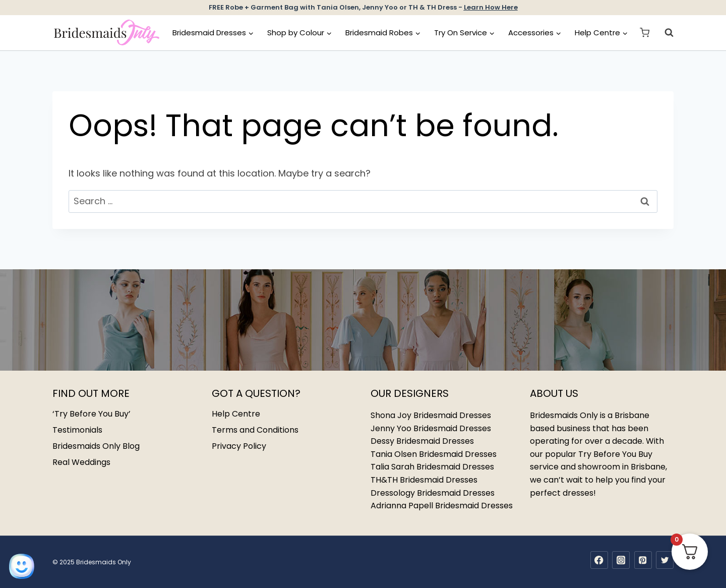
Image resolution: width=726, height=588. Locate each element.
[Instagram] (621, 560)
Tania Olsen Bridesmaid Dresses (434, 454)
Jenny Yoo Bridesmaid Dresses (431, 428)
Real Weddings (81, 462)
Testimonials (77, 430)
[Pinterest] (643, 560)
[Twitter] (665, 560)
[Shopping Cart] (645, 33)
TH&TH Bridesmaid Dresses (424, 480)
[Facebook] (599, 560)
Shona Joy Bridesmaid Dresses (431, 415)
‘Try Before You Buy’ (92, 414)
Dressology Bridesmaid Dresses (433, 493)
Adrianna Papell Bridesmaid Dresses (442, 506)
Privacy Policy (239, 446)
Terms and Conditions (255, 430)
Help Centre (236, 414)
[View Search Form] (664, 33)
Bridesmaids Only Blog (96, 446)
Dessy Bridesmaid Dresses (422, 441)
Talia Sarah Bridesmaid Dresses (432, 467)
